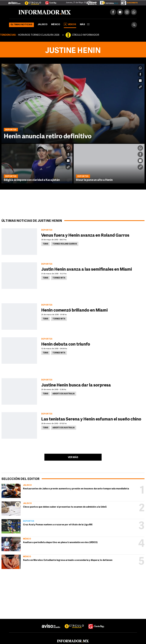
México (56, 25)
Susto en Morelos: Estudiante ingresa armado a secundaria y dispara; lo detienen (68, 560)
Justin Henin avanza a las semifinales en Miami (87, 270)
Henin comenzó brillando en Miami (74, 310)
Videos (70, 24)
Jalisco (43, 25)
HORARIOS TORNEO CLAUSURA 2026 (39, 35)
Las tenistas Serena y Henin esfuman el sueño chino (91, 419)
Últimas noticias (21, 25)
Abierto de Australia (64, 394)
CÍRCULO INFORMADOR (85, 35)
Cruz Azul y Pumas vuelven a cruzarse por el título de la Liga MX (58, 525)
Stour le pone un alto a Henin (94, 180)
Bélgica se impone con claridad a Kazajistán (32, 180)
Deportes (29, 521)
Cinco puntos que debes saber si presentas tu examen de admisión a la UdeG (65, 507)
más (85, 25)
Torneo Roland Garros (65, 244)
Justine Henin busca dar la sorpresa (76, 385)
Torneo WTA (59, 278)
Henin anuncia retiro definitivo (48, 137)
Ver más (73, 457)
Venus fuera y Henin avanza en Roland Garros (85, 236)
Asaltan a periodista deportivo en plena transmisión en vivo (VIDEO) (60, 543)
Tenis (46, 244)
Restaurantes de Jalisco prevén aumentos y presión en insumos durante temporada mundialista (76, 489)
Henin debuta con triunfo (66, 344)
